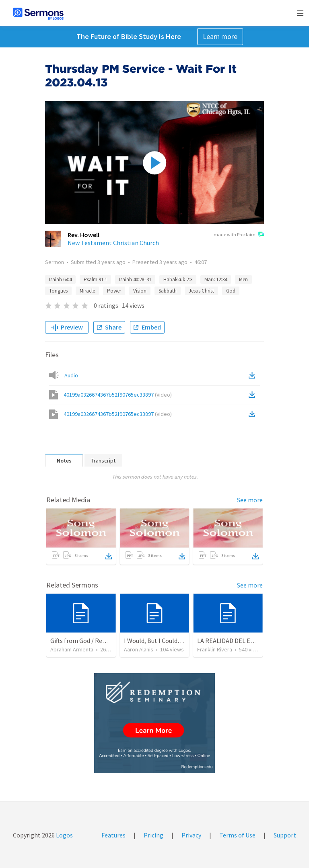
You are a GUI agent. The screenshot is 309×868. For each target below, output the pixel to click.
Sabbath (168, 291)
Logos (64, 835)
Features (113, 835)
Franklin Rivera (215, 649)
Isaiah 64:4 (60, 279)
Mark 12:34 (216, 279)
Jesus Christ (201, 291)
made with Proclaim (239, 235)
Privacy (191, 835)
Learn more (220, 36)
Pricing (153, 835)
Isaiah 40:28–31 (135, 279)
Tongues (58, 291)
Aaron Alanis (139, 649)
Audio (71, 375)
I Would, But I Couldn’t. (155, 641)
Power (114, 291)
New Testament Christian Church (113, 243)
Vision (140, 291)
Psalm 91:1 (95, 279)
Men (243, 279)
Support (285, 835)
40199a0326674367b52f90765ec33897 (118, 395)
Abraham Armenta (72, 649)
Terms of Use (237, 835)
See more (250, 500)
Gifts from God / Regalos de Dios (94, 641)
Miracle (87, 291)
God (231, 291)
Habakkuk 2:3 (178, 279)
